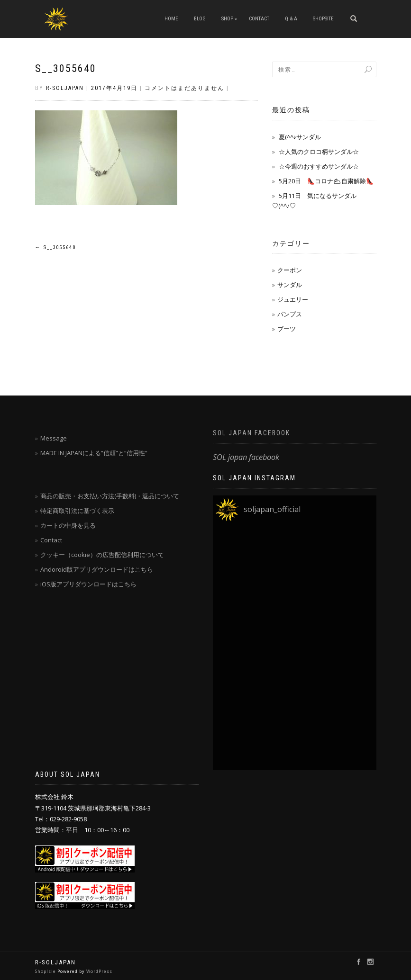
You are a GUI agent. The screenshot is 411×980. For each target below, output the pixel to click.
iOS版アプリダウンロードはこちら (88, 584)
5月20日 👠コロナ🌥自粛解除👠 (326, 181)
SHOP (227, 19)
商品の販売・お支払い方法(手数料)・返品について (110, 496)
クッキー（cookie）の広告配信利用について (102, 555)
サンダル (290, 285)
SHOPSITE (323, 19)
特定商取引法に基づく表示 (77, 511)
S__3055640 (66, 68)
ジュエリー (293, 299)
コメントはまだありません (184, 88)
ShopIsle (46, 971)
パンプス (290, 314)
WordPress (99, 971)
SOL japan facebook (251, 433)
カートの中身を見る (68, 525)
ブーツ (287, 329)
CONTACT (259, 19)
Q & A (291, 19)
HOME (171, 19)
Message (54, 438)
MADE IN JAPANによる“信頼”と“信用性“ (94, 453)
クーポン (290, 270)
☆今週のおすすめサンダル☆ (319, 166)
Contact (51, 540)
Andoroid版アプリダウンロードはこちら (97, 569)
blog (200, 19)
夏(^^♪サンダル (300, 137)
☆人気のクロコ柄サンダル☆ (319, 152)
